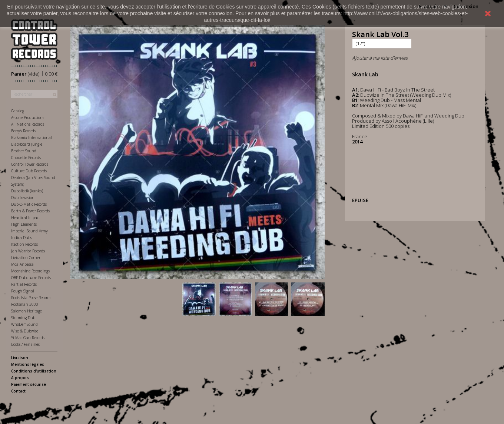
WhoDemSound (24, 324)
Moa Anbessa (22, 264)
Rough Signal (23, 291)
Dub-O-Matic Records (29, 204)
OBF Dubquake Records (31, 278)
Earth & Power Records (30, 211)
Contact (18, 391)
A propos (20, 378)
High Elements (24, 224)
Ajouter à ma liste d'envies (380, 58)
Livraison (20, 358)
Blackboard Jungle (27, 144)
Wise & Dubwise (25, 331)
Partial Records (24, 284)
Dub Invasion (23, 198)
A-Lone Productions (28, 117)
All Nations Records (28, 124)
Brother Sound (24, 151)
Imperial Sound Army (29, 231)
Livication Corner (26, 258)
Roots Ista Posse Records (31, 298)
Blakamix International (31, 138)
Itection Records (24, 244)
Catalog (18, 111)
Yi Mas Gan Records (28, 338)
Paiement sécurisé (29, 384)
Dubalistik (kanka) (27, 191)
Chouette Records (26, 158)
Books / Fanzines (25, 344)
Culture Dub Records (29, 171)
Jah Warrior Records (28, 251)
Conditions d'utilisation (34, 371)
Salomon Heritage (26, 311)
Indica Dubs (21, 238)
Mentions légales (28, 364)
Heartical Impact (26, 218)
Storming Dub (23, 318)
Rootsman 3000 (25, 304)
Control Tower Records (30, 164)
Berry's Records (23, 131)
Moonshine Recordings (30, 271)
